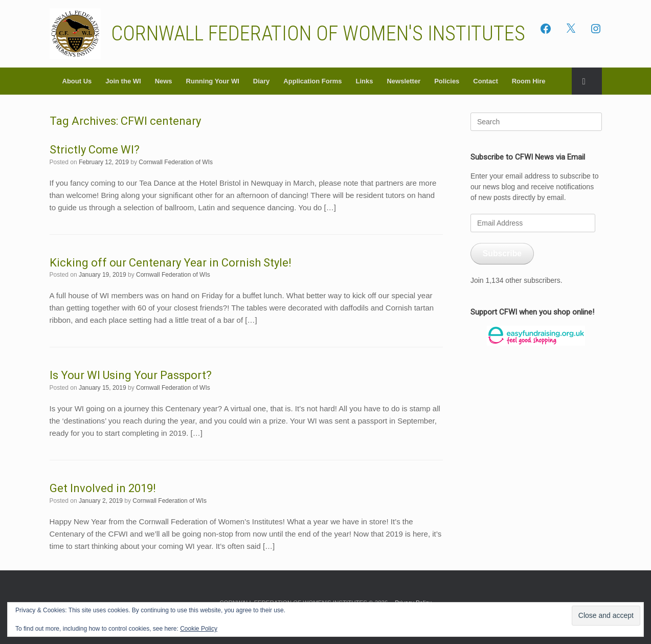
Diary (262, 81)
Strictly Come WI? (95, 150)
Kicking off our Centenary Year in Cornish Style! (171, 263)
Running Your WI (213, 81)
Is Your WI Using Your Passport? (131, 375)
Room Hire (529, 81)
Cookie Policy (199, 629)
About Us (77, 81)
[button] (587, 81)
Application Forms (312, 81)
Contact (485, 81)
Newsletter (403, 81)
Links (364, 81)
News (164, 81)
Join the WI (123, 81)
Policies (447, 81)
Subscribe (502, 253)
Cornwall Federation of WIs (176, 162)
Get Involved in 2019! (103, 488)
